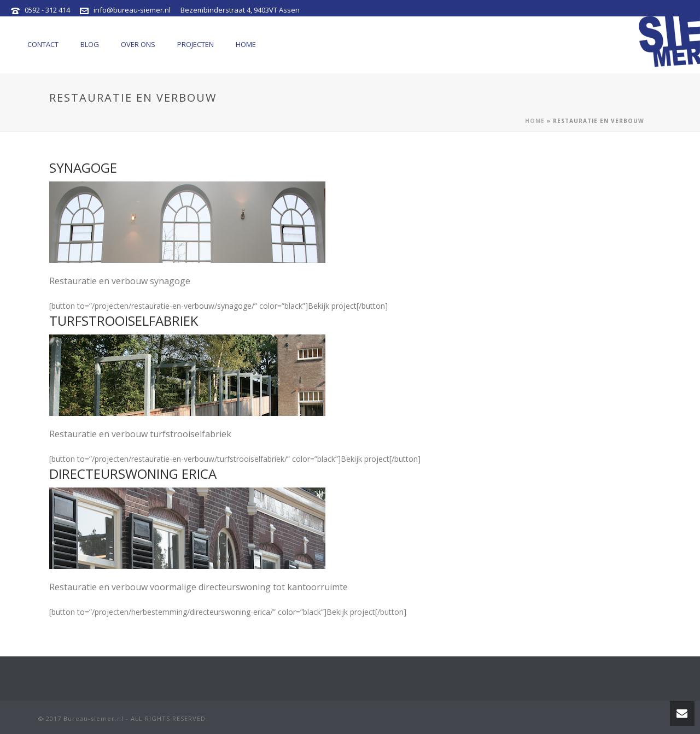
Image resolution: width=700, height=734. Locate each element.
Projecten (196, 44)
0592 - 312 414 (47, 10)
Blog (90, 44)
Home (246, 44)
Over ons (138, 44)
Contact (43, 44)
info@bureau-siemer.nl (132, 10)
